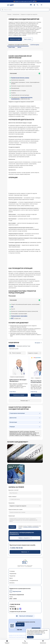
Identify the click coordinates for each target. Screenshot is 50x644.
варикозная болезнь (26, 98)
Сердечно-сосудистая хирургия (18, 45)
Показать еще (25, 401)
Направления (13, 575)
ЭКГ (12, 307)
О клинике (12, 572)
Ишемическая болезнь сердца (20, 78)
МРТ (34, 1)
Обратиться (25, 553)
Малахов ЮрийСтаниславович (36, 382)
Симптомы (12, 47)
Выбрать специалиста (25, 539)
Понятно (30, 637)
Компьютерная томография (19, 316)
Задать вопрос (28, 39)
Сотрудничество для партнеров (18, 613)
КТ (31, 1)
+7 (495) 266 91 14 (35, 436)
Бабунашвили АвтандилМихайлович (18, 381)
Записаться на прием (15, 39)
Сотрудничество (14, 582)
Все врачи (38, 343)
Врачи (19, 47)
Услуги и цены (35, 45)
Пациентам (12, 577)
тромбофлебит (15, 99)
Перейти (20, 626)
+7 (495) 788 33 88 (16, 549)
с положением (38, 634)
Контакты (12, 584)
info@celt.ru (13, 608)
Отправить (12, 528)
